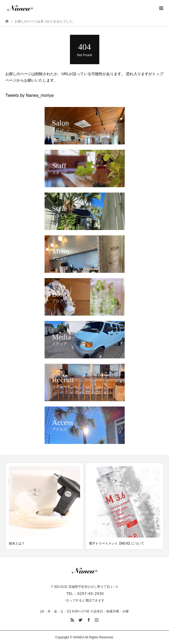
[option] (44, 506)
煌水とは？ (17, 543)
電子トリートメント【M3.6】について (117, 543)
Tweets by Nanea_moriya (30, 95)
